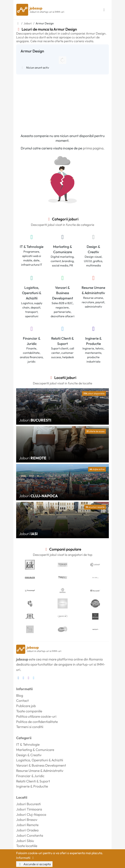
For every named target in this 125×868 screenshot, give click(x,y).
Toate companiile (29, 711)
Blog (20, 695)
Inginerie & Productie (93, 341)
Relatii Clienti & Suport (63, 341)
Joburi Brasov (27, 820)
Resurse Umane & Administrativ (93, 290)
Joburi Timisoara (29, 809)
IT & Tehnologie (32, 247)
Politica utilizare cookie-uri (36, 716)
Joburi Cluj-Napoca (31, 814)
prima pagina (93, 148)
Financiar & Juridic (32, 341)
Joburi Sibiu (25, 841)
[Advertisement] (62, 102)
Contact (22, 701)
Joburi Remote (27, 825)
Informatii (26, 858)
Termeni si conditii (30, 727)
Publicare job (26, 706)
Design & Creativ (93, 249)
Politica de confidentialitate (37, 722)
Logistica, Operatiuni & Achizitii (32, 293)
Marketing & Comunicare (63, 249)
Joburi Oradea (27, 830)
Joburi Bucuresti (28, 804)
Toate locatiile (27, 846)
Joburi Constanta (30, 835)
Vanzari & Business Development (63, 293)
